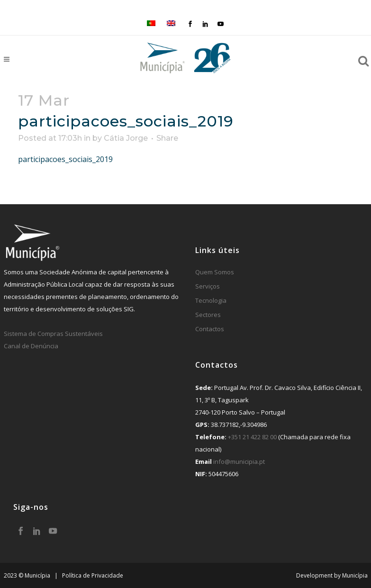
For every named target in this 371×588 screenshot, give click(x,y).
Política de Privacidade (93, 575)
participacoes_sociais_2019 (65, 159)
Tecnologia (211, 300)
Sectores (208, 315)
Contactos (210, 329)
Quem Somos (215, 272)
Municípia (355, 575)
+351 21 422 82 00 (252, 437)
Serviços (208, 286)
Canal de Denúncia (31, 346)
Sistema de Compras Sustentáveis (53, 334)
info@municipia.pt (239, 461)
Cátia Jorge (126, 138)
